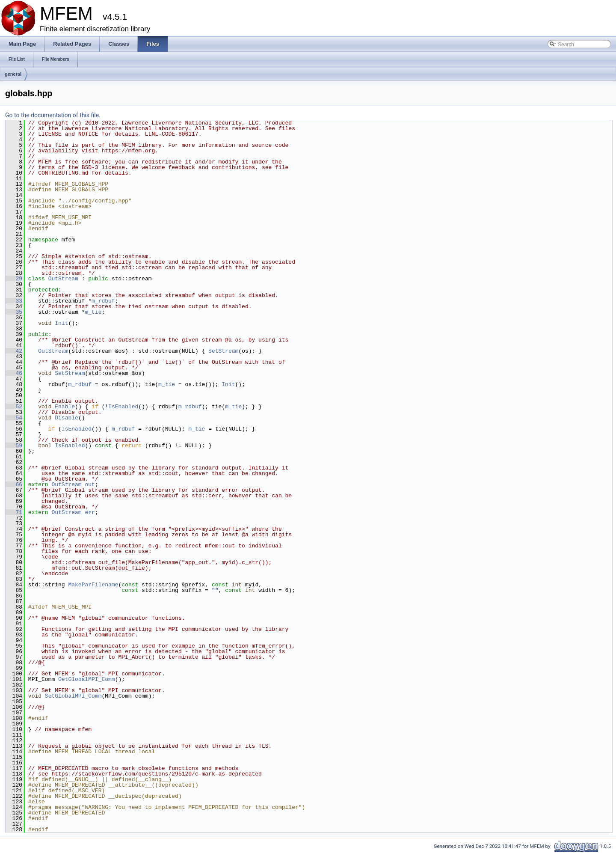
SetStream (223, 351)
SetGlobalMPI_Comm (73, 696)
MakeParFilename (93, 585)
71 (14, 512)
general (13, 74)
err (90, 512)
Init (61, 323)
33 (14, 301)
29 (14, 279)
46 (14, 373)
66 (14, 484)
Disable (67, 418)
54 (14, 418)
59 (14, 446)
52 (14, 407)
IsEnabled (123, 407)
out (90, 484)
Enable (65, 407)
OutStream (63, 279)
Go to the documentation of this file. (53, 115)
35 (14, 312)
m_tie (93, 312)
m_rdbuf (103, 301)
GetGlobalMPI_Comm (87, 679)
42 (14, 351)
